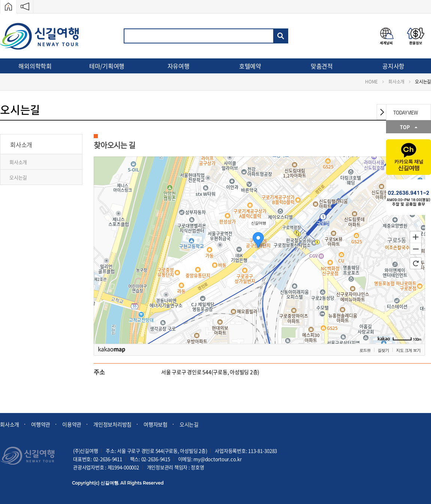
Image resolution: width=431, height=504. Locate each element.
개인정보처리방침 (112, 424)
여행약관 (41, 424)
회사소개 (396, 82)
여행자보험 (156, 424)
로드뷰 (365, 350)
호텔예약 (250, 66)
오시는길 (423, 82)
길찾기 (383, 350)
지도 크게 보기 (408, 350)
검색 (281, 36)
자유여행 (179, 66)
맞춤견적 (322, 66)
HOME (371, 82)
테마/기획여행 (107, 66)
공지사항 (393, 66)
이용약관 (72, 424)
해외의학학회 (35, 66)
